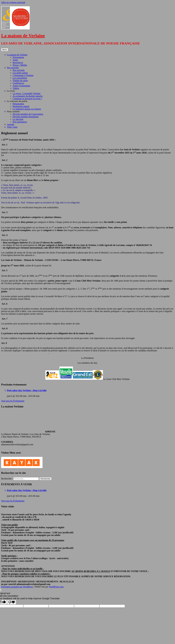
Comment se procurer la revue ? (27, 99)
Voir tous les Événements (13, 401)
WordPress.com (56, 587)
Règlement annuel (21, 106)
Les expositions (20, 78)
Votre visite (12, 127)
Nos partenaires (20, 122)
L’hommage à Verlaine (23, 75)
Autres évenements (21, 86)
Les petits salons (20, 73)
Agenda (10, 124)
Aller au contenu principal (13, 2)
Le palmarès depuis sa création (27, 109)
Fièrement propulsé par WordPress (17, 587)
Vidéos (16, 88)
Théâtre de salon (20, 81)
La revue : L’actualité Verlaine (27, 93)
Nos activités (13, 68)
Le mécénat (18, 119)
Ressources (18, 62)
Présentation (18, 57)
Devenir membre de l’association (28, 114)
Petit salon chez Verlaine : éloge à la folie (27, 390)
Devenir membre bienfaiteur (26, 117)
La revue (11, 91)
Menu (5, 50)
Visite (15, 60)
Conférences (18, 83)
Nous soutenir (13, 111)
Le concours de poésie (17, 101)
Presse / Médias (20, 65)
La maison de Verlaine (23, 36)
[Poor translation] (12, 602)
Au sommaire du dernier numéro (28, 96)
